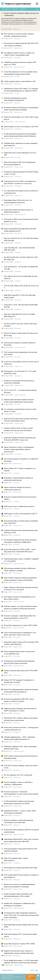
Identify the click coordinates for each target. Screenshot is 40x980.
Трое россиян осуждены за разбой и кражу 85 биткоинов (20, 344)
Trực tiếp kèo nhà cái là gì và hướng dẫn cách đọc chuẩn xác (21, 277)
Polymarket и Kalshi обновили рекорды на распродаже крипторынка (18, 479)
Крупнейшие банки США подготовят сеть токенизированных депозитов (18, 201)
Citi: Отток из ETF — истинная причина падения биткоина (20, 391)
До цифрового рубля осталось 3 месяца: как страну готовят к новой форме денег (19, 54)
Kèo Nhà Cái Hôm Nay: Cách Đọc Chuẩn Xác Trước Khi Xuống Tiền (21, 258)
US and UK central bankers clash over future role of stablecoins (21, 363)
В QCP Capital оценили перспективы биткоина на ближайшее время (21, 757)
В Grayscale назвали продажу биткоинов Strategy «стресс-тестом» (21, 173)
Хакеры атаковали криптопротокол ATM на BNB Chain (21, 672)
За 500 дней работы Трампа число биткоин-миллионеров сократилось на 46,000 (19, 802)
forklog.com (17, 29)
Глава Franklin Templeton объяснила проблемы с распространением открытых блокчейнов (21, 579)
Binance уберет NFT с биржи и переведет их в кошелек (20, 469)
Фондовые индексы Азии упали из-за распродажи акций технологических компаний (21, 109)
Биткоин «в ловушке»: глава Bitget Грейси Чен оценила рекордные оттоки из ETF (20, 617)
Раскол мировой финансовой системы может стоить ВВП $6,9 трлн (19, 653)
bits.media (17, 76)
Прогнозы (23, 9)
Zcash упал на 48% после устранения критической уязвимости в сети (21, 220)
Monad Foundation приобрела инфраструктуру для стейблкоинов (21, 14)
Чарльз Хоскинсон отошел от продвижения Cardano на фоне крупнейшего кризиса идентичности (19, 449)
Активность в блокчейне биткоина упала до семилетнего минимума (19, 382)
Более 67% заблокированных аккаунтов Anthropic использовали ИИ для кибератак (21, 691)
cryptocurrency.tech (19, 67)
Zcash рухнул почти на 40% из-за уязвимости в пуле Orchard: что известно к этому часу (20, 182)
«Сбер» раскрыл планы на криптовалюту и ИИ (20, 81)
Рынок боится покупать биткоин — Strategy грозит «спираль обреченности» (21, 729)
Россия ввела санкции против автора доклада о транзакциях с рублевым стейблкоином (20, 541)
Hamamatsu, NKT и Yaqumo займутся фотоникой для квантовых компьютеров (21, 719)
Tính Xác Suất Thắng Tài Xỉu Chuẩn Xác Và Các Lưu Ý (21, 287)
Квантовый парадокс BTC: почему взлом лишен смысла (20, 935)
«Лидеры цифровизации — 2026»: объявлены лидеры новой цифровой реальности (19, 738)
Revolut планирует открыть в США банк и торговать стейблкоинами (18, 783)
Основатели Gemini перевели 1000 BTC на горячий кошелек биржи (21, 831)
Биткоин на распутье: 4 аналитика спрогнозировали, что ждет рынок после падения (21, 793)
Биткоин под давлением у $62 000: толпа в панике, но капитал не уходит (19, 700)
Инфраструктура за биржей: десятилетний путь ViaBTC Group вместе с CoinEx (20, 710)
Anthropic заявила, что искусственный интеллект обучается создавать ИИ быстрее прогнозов (21, 607)
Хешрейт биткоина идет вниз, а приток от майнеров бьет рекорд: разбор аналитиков (19, 952)
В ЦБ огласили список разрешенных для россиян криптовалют (20, 353)
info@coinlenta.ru (8, 970)
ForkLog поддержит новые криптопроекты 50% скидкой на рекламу (20, 850)
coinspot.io (16, 473)
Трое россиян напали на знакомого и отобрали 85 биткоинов (21, 460)
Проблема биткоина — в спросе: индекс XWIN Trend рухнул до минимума (20, 812)
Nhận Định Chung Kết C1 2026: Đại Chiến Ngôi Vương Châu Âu (20, 296)
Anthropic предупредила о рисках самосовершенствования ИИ (15, 99)
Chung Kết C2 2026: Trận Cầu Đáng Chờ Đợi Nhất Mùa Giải (21, 306)
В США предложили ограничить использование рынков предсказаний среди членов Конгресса (20, 135)
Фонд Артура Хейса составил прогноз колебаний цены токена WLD (21, 522)
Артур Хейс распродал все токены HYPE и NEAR (21, 625)
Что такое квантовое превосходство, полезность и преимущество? (21, 192)
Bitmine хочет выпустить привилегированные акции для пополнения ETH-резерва (19, 885)
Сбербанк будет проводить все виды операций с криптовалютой (21, 144)
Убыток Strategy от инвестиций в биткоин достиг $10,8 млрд (21, 334)
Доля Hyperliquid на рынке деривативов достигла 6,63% (21, 926)
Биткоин (15, 9)
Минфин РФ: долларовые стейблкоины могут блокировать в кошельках (20, 904)
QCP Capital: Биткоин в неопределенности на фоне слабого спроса (20, 598)
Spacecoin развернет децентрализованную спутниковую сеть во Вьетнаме (19, 821)
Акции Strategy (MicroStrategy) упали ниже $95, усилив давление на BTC (20, 230)
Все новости (6, 9)
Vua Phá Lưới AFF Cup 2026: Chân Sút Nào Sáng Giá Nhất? (20, 325)
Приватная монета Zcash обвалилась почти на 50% (20, 154)
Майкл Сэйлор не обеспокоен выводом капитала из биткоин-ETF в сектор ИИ (21, 588)
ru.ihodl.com (18, 366)
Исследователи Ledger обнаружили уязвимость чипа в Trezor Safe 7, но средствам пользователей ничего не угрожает (21, 915)
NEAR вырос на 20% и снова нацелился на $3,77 (21, 514)
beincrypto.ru (18, 39)
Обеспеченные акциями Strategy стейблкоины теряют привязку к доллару (20, 569)
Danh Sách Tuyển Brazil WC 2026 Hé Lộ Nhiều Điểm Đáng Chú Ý (19, 315)
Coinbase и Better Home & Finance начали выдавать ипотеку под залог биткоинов (18, 429)
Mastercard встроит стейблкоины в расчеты (19, 506)
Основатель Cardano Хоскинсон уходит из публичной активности (18, 211)
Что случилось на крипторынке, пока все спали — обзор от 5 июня (21, 410)
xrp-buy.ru (17, 93)
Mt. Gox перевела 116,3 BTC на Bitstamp (18, 775)
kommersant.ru (18, 112)
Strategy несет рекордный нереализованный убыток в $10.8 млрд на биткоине (19, 662)
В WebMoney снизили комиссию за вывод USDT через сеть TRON (20, 63)
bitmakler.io (18, 243)
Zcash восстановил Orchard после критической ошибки (20, 498)
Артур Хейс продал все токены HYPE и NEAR (19, 944)
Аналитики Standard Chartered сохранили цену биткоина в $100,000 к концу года (20, 439)
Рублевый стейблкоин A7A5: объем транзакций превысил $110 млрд (20, 748)
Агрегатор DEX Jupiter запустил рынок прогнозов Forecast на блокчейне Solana (21, 420)
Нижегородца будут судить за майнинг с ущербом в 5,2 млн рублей (21, 560)
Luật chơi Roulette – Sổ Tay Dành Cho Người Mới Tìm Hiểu (21, 268)
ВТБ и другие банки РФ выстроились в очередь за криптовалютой (21, 876)
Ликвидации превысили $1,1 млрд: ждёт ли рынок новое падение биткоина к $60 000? (21, 840)
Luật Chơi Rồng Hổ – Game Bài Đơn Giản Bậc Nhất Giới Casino (19, 249)
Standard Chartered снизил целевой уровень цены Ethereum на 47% (21, 531)
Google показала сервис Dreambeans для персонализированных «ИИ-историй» (18, 895)
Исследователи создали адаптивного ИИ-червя (21, 868)
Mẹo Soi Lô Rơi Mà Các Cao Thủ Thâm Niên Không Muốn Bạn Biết (21, 239)
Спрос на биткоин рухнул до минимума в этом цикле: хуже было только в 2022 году (20, 634)
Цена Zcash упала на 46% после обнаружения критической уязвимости (20, 163)
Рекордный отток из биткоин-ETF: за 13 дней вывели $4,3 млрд (20, 372)
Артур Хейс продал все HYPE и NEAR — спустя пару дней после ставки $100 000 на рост (20, 550)
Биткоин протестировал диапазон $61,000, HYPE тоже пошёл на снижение (21, 44)
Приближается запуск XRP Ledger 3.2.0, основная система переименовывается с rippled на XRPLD (21, 90)
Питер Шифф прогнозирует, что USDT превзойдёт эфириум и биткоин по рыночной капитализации (21, 961)
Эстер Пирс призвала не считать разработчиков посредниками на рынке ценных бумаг (20, 73)
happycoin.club (18, 48)
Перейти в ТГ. (31, 977)
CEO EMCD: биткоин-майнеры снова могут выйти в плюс (21, 767)
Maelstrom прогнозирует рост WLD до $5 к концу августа (21, 118)
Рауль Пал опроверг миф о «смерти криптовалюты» (16, 859)
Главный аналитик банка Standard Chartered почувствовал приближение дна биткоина (19, 401)
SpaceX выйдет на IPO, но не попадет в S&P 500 (21, 127)
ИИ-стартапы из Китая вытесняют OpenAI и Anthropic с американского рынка (19, 35)
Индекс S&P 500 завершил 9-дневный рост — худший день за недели (20, 681)
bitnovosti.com (17, 464)
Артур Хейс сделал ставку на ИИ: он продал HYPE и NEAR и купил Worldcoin (21, 643)
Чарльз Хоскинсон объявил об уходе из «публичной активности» (17, 488)
